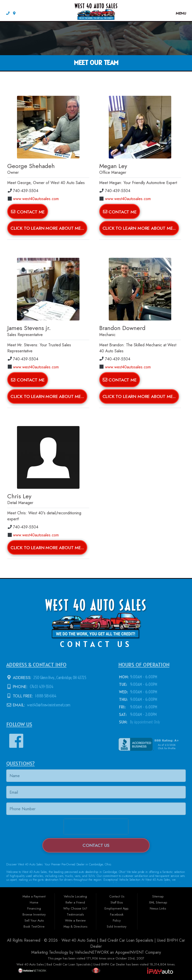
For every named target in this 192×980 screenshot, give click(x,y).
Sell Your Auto (34, 920)
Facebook (117, 914)
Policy (117, 920)
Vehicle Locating (75, 896)
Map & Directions (75, 926)
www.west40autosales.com (33, 199)
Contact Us (96, 845)
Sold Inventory (117, 926)
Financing (34, 908)
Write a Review (75, 920)
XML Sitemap (158, 902)
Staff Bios (117, 902)
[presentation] (96, 827)
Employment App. (117, 908)
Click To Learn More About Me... (47, 228)
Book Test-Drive (34, 926)
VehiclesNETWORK (92, 952)
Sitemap (158, 896)
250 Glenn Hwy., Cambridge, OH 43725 (59, 678)
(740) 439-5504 (41, 687)
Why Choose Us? (75, 908)
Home (34, 902)
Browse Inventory (34, 914)
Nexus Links (158, 908)
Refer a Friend (75, 902)
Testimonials (75, 914)
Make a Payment (34, 896)
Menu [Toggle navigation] (179, 13)
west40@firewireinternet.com (48, 705)
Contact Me (28, 212)
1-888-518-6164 (45, 696)
